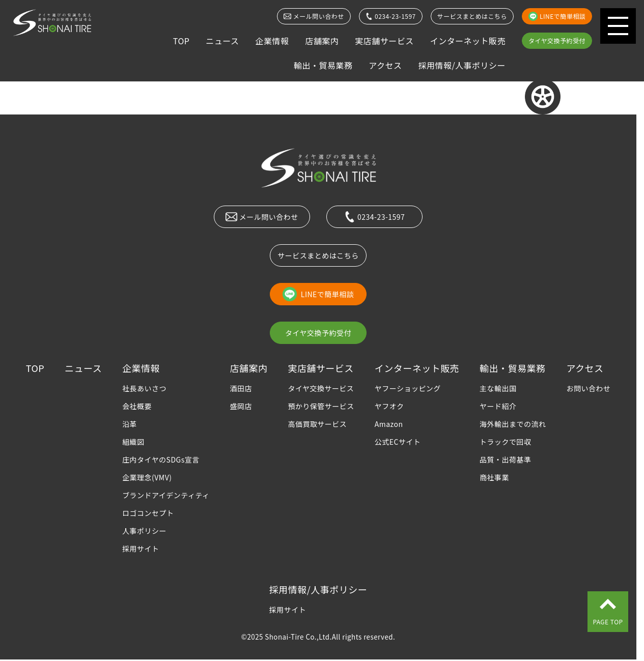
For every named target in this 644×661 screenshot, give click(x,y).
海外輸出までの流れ (513, 424)
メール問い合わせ (314, 16)
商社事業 (494, 477)
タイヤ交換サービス (321, 388)
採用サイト (141, 549)
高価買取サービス (317, 424)
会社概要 (137, 406)
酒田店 (241, 388)
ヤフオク (389, 406)
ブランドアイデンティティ (166, 495)
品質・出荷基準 (505, 459)
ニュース (222, 41)
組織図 (133, 442)
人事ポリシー (144, 531)
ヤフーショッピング (408, 388)
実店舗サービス (384, 41)
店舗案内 (322, 41)
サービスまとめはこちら (472, 16)
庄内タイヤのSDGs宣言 (161, 459)
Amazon (389, 424)
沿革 (130, 424)
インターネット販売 (468, 41)
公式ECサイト (398, 442)
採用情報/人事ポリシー (462, 65)
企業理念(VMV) (147, 477)
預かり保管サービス (321, 406)
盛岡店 (241, 406)
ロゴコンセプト (148, 513)
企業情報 (272, 41)
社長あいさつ (144, 388)
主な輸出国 (498, 388)
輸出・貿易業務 (323, 65)
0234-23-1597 (391, 16)
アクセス (385, 65)
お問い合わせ (588, 388)
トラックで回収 (505, 442)
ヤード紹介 (498, 406)
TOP (181, 41)
